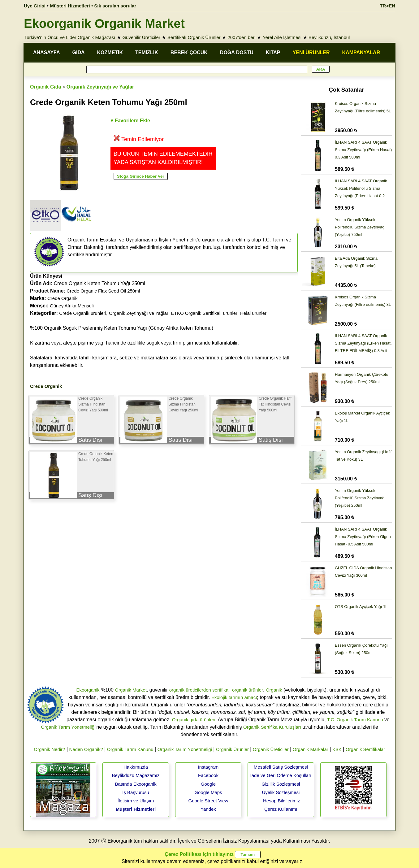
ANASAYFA (47, 52)
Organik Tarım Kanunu (130, 749)
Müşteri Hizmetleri (136, 809)
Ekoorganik (88, 690)
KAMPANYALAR (361, 52)
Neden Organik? (86, 749)
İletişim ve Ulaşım (136, 801)
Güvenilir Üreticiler (141, 37)
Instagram (208, 767)
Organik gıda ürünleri (194, 720)
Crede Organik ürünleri (83, 313)
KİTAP (273, 52)
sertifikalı (221, 690)
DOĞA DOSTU (237, 52)
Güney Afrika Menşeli (72, 306)
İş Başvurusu (136, 792)
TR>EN (387, 6)
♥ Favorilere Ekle (130, 121)
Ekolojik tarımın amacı (234, 697)
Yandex (208, 809)
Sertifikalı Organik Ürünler (194, 37)
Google (208, 784)
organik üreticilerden (190, 690)
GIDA (79, 52)
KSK (337, 749)
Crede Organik (63, 298)
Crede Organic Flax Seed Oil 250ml (103, 291)
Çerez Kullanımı (281, 809)
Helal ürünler (253, 313)
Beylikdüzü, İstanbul (329, 37)
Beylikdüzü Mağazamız (136, 775)
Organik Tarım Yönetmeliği (68, 727)
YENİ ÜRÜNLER (311, 52)
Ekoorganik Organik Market (104, 24)
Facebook (208, 775)
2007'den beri (241, 37)
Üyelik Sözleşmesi (281, 792)
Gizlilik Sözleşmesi (281, 784)
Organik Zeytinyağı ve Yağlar (100, 87)
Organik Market (131, 690)
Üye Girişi (35, 6)
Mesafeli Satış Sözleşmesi (281, 767)
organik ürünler (248, 690)
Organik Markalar (311, 749)
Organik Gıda (45, 87)
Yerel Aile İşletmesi (282, 37)
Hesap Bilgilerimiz (281, 801)
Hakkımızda (136, 767)
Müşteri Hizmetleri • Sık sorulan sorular (93, 6)
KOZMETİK (110, 52)
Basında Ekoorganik (136, 784)
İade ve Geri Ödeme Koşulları (281, 775)
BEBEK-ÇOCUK (189, 52)
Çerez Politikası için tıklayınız (199, 854)
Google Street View (208, 801)
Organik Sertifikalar (365, 749)
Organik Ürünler (232, 749)
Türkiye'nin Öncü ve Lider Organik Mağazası (70, 37)
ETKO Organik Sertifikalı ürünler (204, 313)
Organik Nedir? (50, 749)
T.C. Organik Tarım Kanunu (355, 720)
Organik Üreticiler (271, 749)
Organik (274, 690)
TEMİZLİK (147, 52)
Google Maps (208, 792)
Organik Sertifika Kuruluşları (272, 727)
